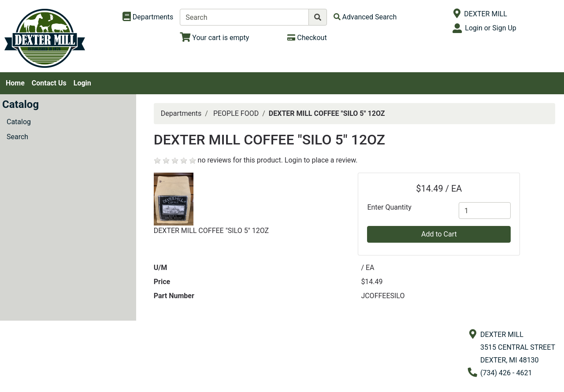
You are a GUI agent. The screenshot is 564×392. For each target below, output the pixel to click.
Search (17, 137)
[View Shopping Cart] (214, 38)
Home (15, 83)
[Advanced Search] (365, 17)
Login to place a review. (321, 160)
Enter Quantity (389, 207)
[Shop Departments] (148, 17)
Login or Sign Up (490, 28)
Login (82, 83)
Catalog (19, 122)
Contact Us (49, 83)
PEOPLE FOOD (236, 113)
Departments (181, 113)
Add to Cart (439, 234)
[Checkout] (307, 38)
